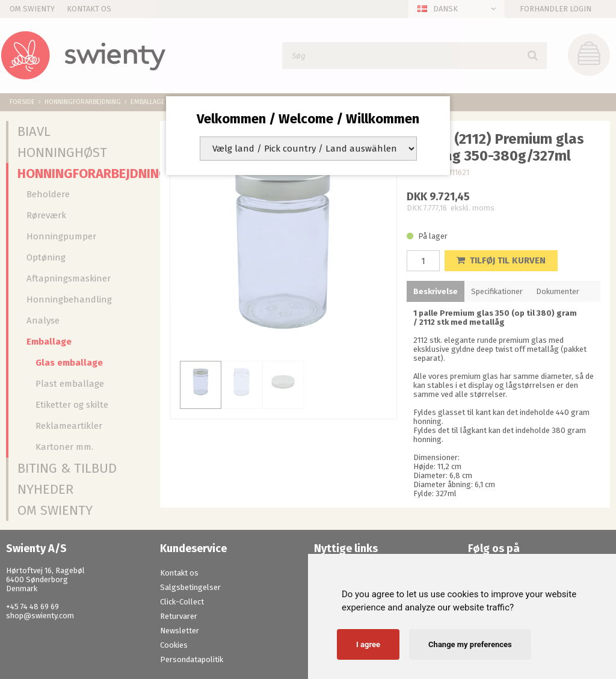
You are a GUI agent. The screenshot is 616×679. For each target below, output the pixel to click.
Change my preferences (470, 644)
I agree (368, 644)
